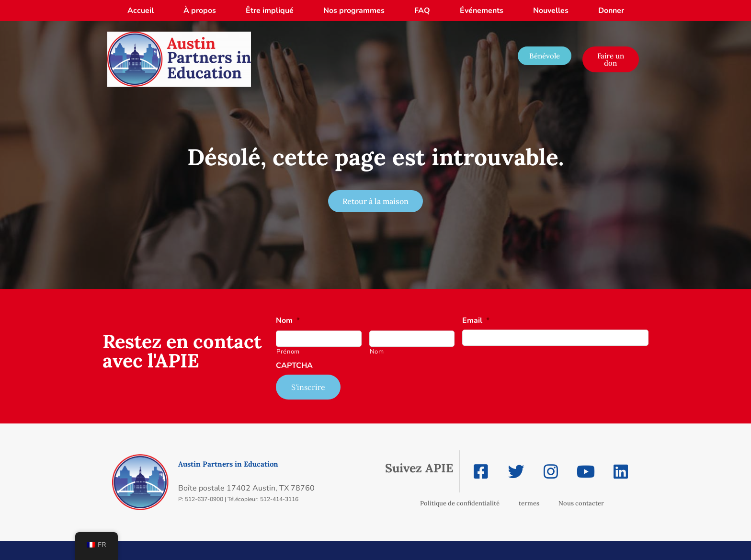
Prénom (288, 352)
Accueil (141, 11)
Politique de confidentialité (460, 503)
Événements (482, 11)
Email (476, 321)
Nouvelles (551, 11)
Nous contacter (581, 503)
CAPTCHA (294, 366)
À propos (200, 11)
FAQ (422, 11)
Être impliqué (270, 11)
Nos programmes (354, 11)
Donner (611, 11)
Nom (288, 321)
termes (529, 503)
